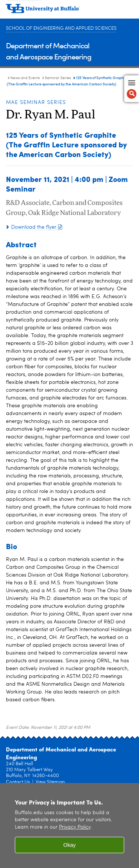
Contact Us (18, 782)
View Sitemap (50, 782)
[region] (69, 825)
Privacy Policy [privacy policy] (75, 827)
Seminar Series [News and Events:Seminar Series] (58, 78)
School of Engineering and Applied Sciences (61, 28)
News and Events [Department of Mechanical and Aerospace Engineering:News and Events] (25, 78)
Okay (70, 845)
